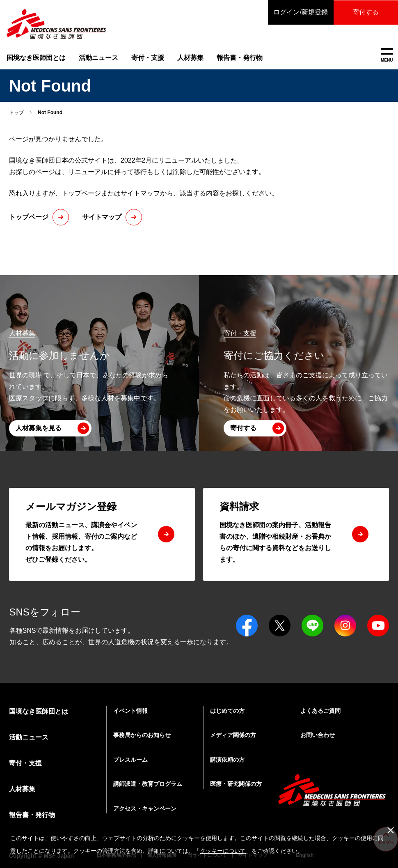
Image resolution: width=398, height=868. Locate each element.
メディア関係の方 (233, 735)
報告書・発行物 (240, 58)
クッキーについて (223, 851)
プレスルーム (130, 760)
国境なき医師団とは (36, 58)
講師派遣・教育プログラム (148, 784)
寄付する (365, 12)
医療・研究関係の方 (236, 784)
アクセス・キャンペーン (145, 808)
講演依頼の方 (227, 760)
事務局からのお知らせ (142, 735)
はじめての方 (227, 711)
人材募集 (190, 58)
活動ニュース (98, 58)
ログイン (300, 12)
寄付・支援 (148, 58)
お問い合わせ (318, 735)
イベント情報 (130, 711)
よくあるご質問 (320, 711)
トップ (16, 113)
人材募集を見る (39, 428)
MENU (387, 55)
